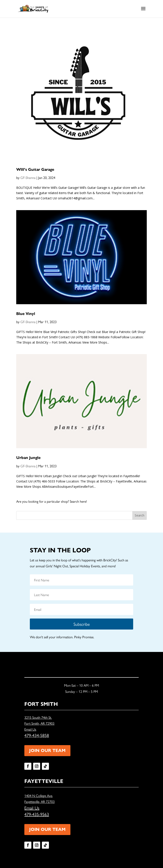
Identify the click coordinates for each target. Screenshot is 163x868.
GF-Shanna (28, 177)
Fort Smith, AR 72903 (39, 723)
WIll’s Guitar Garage (35, 169)
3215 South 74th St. (38, 717)
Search (140, 515)
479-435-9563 (37, 814)
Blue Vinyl (26, 314)
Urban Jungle (28, 458)
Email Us (30, 729)
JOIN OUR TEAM (47, 751)
